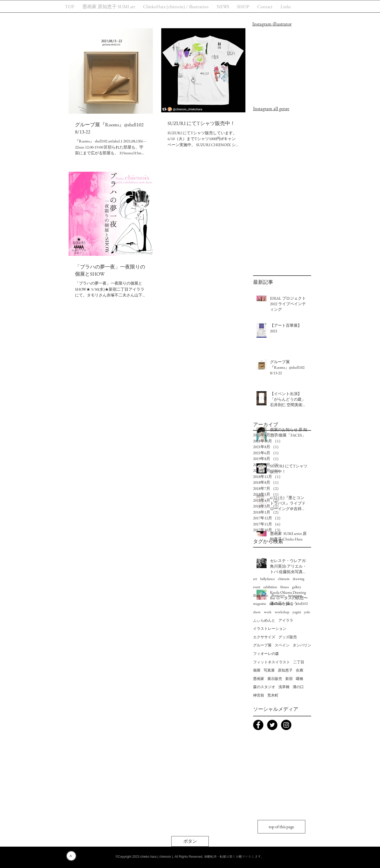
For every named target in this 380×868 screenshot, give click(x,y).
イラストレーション (270, 629)
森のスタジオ (264, 687)
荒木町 (273, 695)
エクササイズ (264, 637)
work (268, 612)
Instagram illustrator (272, 24)
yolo (307, 612)
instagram (295, 595)
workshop (282, 612)
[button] (190, 841)
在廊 (300, 670)
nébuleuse (276, 603)
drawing (298, 579)
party (289, 603)
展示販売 (275, 679)
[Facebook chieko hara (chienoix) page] (258, 725)
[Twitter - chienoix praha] (272, 725)
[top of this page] (281, 827)
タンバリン (302, 645)
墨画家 (259, 679)
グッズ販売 (288, 637)
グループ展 (262, 645)
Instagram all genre (271, 109)
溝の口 (298, 687)
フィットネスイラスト (272, 662)
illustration (261, 595)
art (255, 579)
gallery (297, 587)
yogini (297, 612)
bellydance (267, 579)
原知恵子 (285, 670)
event (257, 587)
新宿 (289, 679)
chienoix (284, 579)
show (257, 612)
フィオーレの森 (266, 654)
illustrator (278, 595)
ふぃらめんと (264, 620)
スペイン (282, 645)
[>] (71, 856)
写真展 (269, 670)
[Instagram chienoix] (286, 725)
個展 (257, 670)
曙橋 (300, 679)
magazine (260, 603)
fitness (285, 587)
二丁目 (299, 662)
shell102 (302, 603)
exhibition (270, 587)
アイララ (286, 620)
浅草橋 (284, 687)
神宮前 (259, 695)
